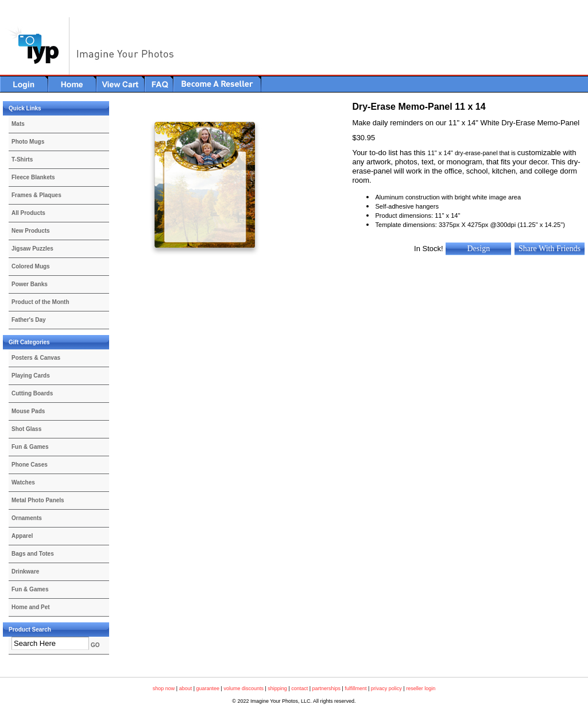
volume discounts (243, 688)
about (186, 688)
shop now (164, 688)
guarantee (208, 688)
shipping (277, 688)
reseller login (421, 688)
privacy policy (386, 688)
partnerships (327, 688)
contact (299, 688)
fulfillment (355, 688)
